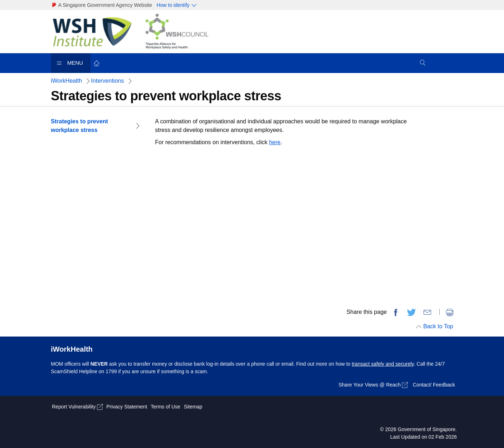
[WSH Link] (97, 31)
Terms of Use (165, 407)
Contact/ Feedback (434, 385)
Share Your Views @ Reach (373, 385)
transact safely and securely (383, 364)
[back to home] (97, 63)
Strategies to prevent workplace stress (80, 126)
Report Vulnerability (78, 407)
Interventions (107, 81)
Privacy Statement (127, 407)
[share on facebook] (396, 312)
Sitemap (193, 407)
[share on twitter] (412, 312)
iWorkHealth (67, 81)
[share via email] (427, 312)
